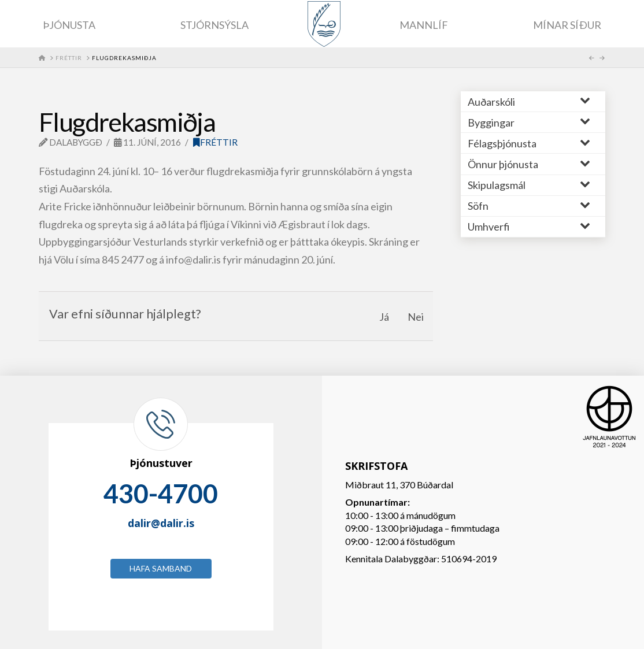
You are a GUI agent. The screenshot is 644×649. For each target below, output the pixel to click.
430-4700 (161, 494)
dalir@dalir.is (161, 523)
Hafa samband (161, 568)
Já (384, 317)
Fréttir (215, 142)
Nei (416, 317)
